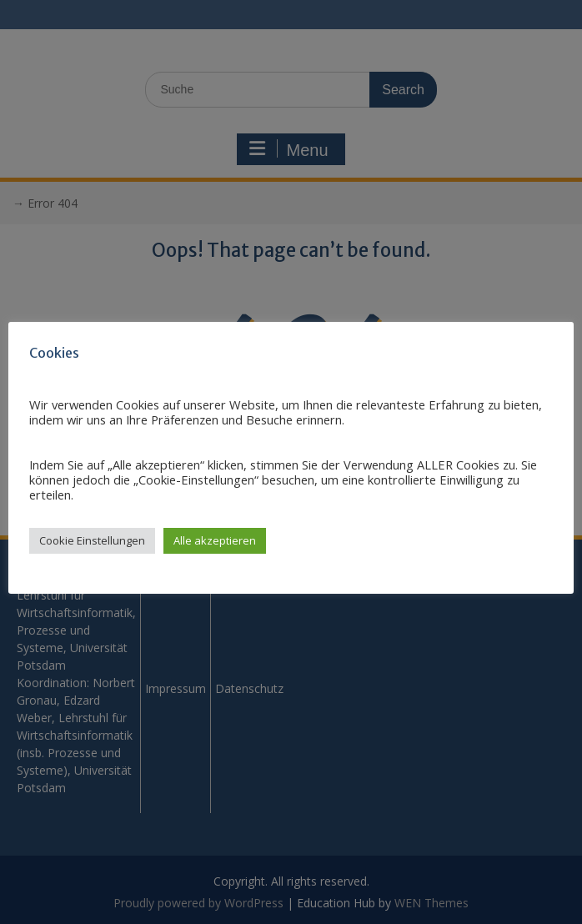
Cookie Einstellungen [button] (92, 540)
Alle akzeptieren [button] (215, 540)
